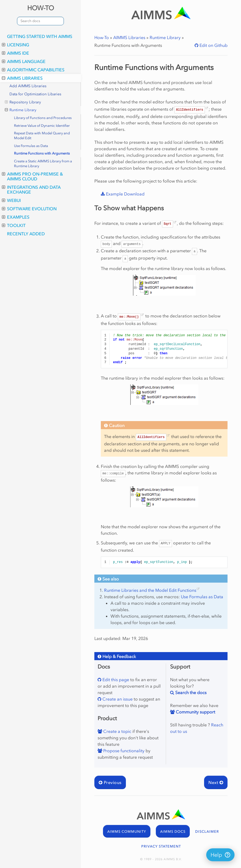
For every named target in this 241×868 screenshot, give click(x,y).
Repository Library (23, 102)
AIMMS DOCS (173, 832)
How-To (102, 37)
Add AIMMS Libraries (28, 86)
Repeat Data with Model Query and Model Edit (42, 136)
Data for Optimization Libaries (35, 94)
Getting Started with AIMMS (40, 36)
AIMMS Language (24, 61)
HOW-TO (41, 8)
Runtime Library (21, 110)
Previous (110, 782)
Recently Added (26, 234)
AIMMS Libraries (22, 78)
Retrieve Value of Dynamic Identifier (42, 126)
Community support (195, 712)
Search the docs (190, 692)
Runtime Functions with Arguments (42, 153)
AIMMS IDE (16, 53)
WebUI (11, 200)
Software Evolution (29, 209)
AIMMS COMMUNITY (127, 832)
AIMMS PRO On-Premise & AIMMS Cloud (32, 176)
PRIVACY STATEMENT (161, 846)
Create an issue (117, 699)
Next (216, 782)
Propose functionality (123, 751)
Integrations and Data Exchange (31, 190)
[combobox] (40, 21)
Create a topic (117, 731)
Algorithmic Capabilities (33, 70)
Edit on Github (213, 45)
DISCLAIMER (207, 832)
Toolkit (14, 225)
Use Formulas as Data (31, 146)
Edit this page (115, 680)
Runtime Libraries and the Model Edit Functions (150, 590)
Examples (16, 217)
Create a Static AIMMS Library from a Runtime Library (43, 164)
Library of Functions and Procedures (43, 118)
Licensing (16, 45)
